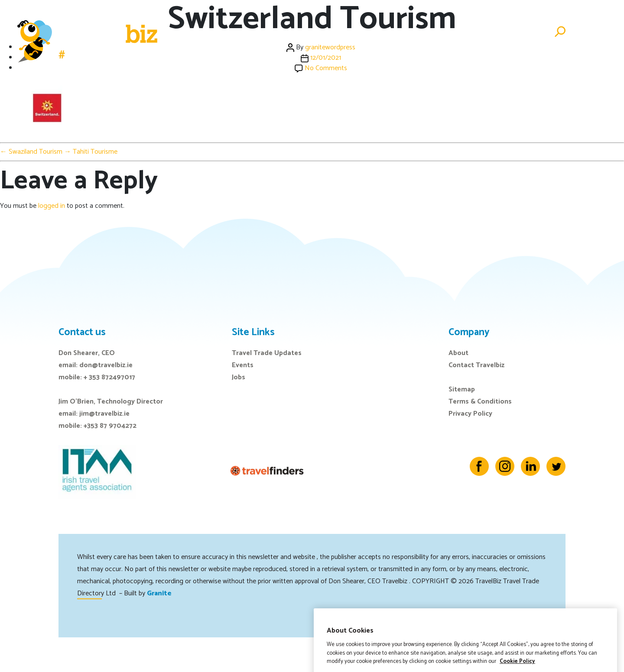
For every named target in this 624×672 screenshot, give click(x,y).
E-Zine (412, 32)
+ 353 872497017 (109, 377)
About (458, 353)
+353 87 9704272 (110, 426)
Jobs (441, 32)
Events (378, 32)
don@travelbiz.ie (106, 365)
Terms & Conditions (480, 402)
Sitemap (462, 389)
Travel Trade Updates (267, 353)
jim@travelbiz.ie (104, 414)
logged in (52, 206)
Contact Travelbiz (476, 365)
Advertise (525, 32)
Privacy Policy (470, 414)
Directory (478, 32)
